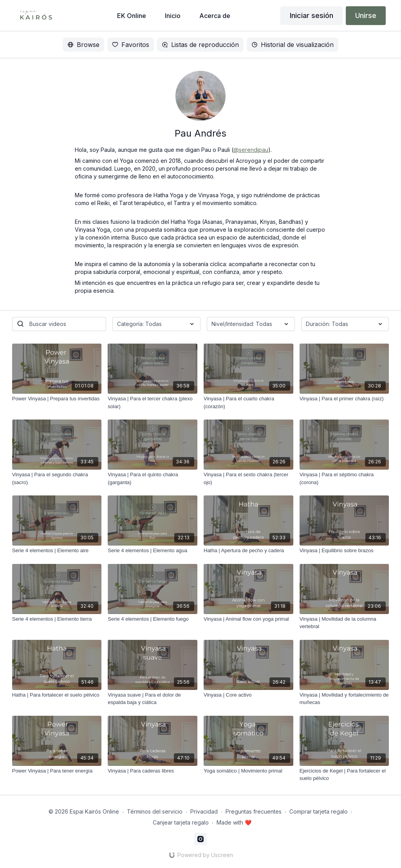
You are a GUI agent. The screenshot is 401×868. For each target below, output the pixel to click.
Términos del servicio (155, 811)
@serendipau (251, 150)
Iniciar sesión (312, 15)
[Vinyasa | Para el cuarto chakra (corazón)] (248, 402)
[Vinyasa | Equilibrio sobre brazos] (344, 551)
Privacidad (204, 811)
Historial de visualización (293, 45)
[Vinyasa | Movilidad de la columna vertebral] (344, 623)
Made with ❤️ (234, 822)
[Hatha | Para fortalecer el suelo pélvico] (57, 695)
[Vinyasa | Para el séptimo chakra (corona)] (344, 478)
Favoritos (131, 45)
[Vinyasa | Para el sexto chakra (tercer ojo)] (248, 478)
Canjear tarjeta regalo (181, 822)
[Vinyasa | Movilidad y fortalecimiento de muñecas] (344, 699)
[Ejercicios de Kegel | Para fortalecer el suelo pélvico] (344, 775)
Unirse (366, 15)
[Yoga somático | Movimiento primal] (248, 771)
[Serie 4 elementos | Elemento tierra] (57, 619)
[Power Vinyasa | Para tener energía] (57, 771)
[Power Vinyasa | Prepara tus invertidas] (57, 399)
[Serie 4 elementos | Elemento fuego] (153, 619)
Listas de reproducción (200, 45)
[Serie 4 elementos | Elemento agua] (153, 551)
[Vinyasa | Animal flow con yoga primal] (248, 619)
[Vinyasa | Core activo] (248, 695)
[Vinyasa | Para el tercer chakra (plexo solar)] (153, 402)
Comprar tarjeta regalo (319, 811)
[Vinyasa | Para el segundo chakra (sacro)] (57, 478)
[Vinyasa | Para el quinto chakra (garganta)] (153, 478)
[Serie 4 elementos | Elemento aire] (57, 551)
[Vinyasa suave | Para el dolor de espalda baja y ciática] (153, 699)
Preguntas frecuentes (254, 811)
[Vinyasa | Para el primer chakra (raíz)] (344, 399)
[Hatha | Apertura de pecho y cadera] (248, 551)
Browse (83, 45)
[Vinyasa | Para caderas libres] (153, 771)
